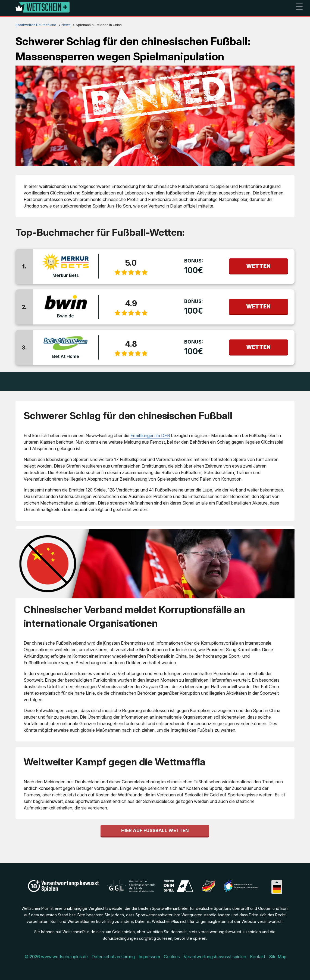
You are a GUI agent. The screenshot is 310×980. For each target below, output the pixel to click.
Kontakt (258, 957)
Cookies (172, 957)
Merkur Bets (66, 275)
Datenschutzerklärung (113, 957)
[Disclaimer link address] (131, 891)
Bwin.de (65, 316)
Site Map (278, 957)
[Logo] (43, 8)
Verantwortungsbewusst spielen (215, 957)
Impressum (149, 957)
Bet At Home (66, 356)
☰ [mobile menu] (299, 7)
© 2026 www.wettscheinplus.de (56, 957)
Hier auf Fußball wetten (155, 830)
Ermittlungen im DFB (150, 435)
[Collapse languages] (277, 882)
